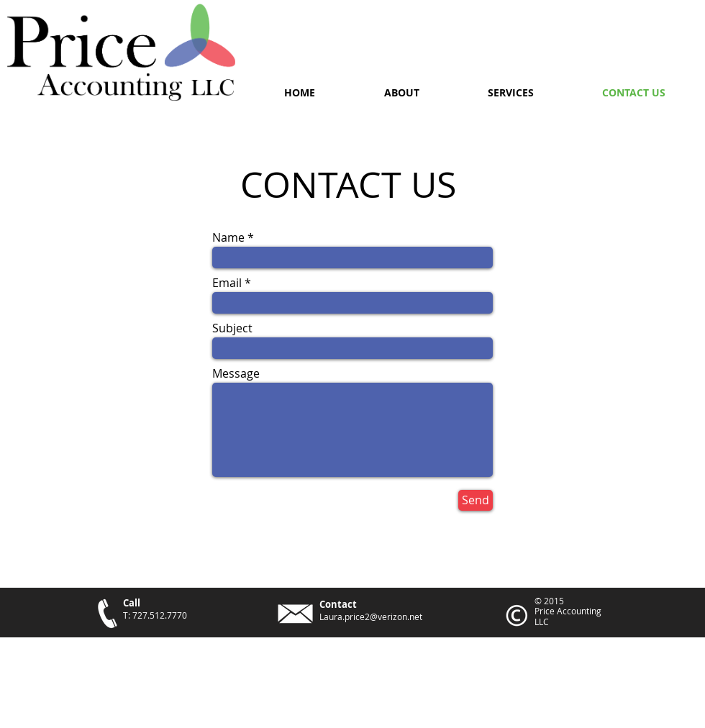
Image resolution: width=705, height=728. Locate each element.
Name (228, 237)
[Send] (476, 500)
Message (236, 373)
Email (227, 283)
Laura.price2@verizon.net (371, 616)
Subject (232, 328)
